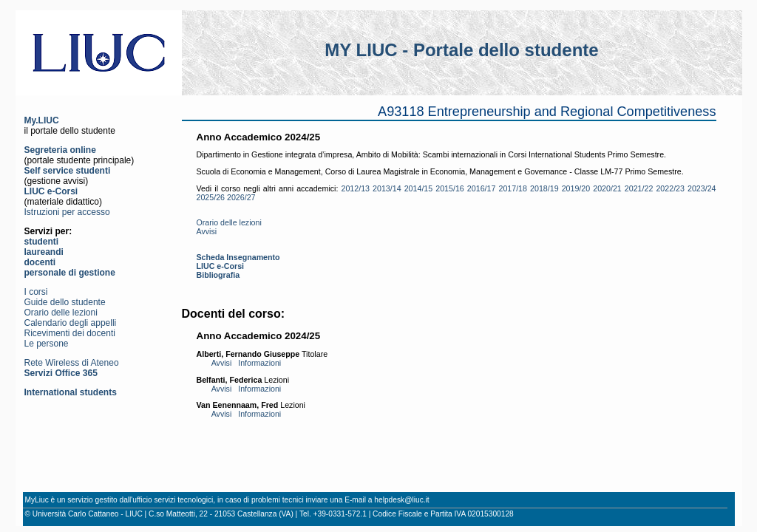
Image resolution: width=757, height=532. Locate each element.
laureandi (44, 252)
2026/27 (241, 197)
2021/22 (639, 188)
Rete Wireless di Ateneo (72, 363)
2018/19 (544, 188)
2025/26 (211, 197)
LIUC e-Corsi (51, 191)
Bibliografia (218, 275)
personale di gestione (70, 273)
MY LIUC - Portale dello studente (461, 50)
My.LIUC (42, 120)
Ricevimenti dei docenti (70, 333)
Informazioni (259, 363)
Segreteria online (60, 150)
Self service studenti (68, 171)
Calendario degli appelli (71, 323)
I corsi (36, 292)
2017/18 (513, 188)
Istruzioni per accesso (67, 212)
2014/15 (419, 188)
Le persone (47, 344)
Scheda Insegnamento (238, 257)
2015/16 (450, 188)
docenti (40, 262)
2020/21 (607, 188)
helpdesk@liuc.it (401, 500)
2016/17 (482, 188)
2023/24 (702, 188)
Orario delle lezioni (61, 313)
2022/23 (670, 188)
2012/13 (355, 188)
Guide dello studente (65, 302)
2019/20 (576, 188)
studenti (42, 242)
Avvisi (207, 231)
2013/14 (387, 188)
